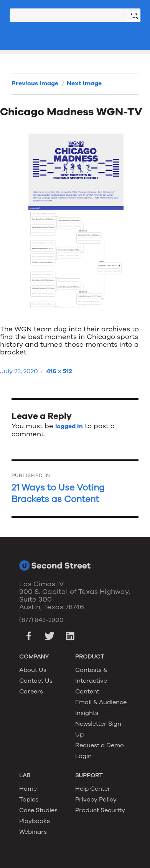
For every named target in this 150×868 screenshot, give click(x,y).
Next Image (84, 83)
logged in (69, 426)
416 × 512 (59, 371)
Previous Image (35, 83)
